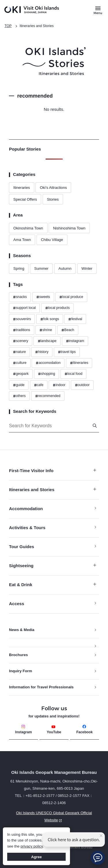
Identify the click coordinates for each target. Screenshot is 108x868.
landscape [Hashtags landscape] (47, 341)
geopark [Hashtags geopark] (21, 374)
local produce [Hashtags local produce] (71, 297)
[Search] (95, 426)
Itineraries (22, 188)
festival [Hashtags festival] (75, 319)
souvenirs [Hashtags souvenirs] (22, 319)
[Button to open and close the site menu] (98, 10)
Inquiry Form (20, 671)
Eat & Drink (53, 585)
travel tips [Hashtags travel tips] (67, 352)
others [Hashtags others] (19, 396)
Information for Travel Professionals (41, 687)
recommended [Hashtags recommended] (48, 396)
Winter (87, 268)
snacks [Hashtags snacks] (20, 297)
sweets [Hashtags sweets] (43, 297)
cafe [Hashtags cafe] (39, 385)
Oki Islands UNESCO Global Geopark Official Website (50, 817)
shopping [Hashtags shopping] (47, 374)
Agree (36, 857)
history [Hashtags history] (42, 352)
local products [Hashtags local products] (57, 308)
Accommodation (26, 509)
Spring (19, 268)
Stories (53, 199)
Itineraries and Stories (37, 26)
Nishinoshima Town (69, 228)
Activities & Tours (27, 528)
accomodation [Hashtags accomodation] (48, 363)
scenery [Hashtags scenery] (21, 341)
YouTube (54, 730)
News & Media (22, 630)
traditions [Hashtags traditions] (21, 330)
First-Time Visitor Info (53, 471)
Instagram (24, 730)
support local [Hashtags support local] (24, 308)
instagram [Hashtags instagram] (75, 341)
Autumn (65, 268)
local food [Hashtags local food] (73, 374)
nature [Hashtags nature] (19, 352)
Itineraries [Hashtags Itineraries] (79, 363)
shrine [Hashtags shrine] (46, 330)
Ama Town (22, 240)
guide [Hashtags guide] (19, 385)
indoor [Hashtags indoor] (59, 385)
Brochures (18, 655)
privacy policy (32, 846)
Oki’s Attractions (53, 188)
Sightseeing (53, 566)
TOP (8, 26)
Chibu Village (52, 240)
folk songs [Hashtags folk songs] (50, 319)
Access (17, 604)
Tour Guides (21, 547)
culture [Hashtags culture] (20, 363)
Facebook (85, 730)
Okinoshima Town (28, 228)
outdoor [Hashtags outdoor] (82, 385)
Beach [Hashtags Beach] (68, 330)
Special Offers (25, 199)
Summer (41, 268)
